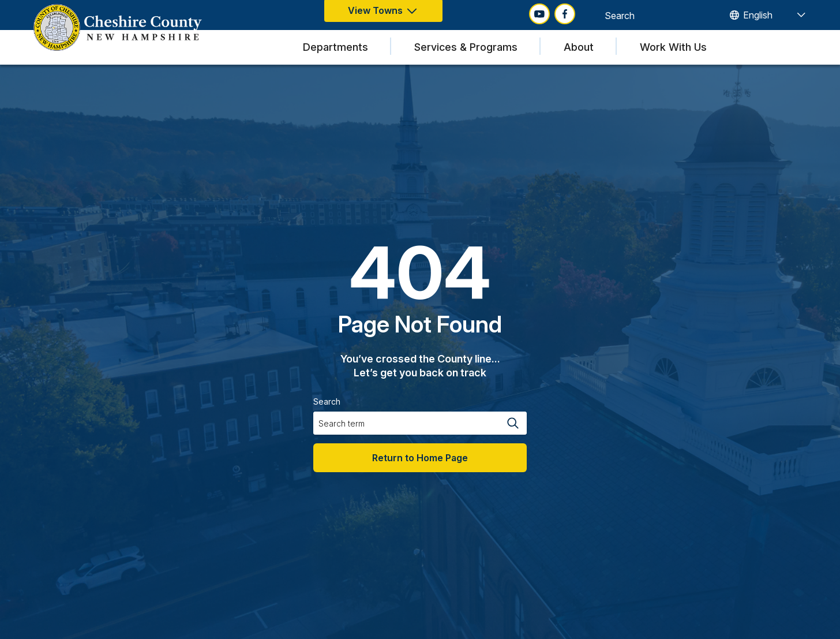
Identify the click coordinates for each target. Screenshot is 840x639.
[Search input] (648, 15)
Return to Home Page (420, 458)
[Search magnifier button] (705, 15)
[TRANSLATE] (767, 15)
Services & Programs (466, 47)
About (579, 47)
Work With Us (673, 47)
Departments (335, 47)
